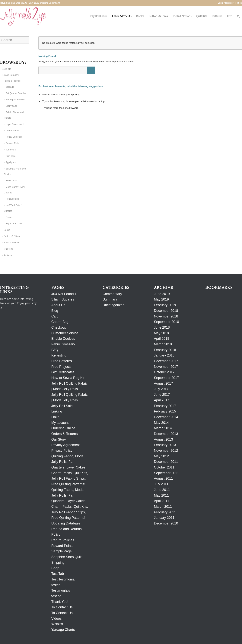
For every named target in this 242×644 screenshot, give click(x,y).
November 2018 (166, 316)
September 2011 (166, 473)
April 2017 (162, 400)
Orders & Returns (65, 434)
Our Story (59, 439)
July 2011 (161, 484)
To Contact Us (62, 607)
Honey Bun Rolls (14, 137)
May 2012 (161, 456)
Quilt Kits (8, 249)
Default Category (10, 75)
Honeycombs (12, 199)
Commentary (112, 294)
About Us (58, 305)
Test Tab (58, 574)
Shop (55, 568)
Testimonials (61, 590)
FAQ (55, 350)
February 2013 (165, 445)
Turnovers (11, 150)
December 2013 (166, 434)
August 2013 (163, 439)
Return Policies (63, 540)
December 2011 (166, 462)
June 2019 (162, 294)
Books (7, 230)
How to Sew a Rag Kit (68, 378)
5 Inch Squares (63, 299)
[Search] (238, 16)
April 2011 (162, 501)
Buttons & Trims (12, 236)
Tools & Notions (12, 243)
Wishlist (57, 624)
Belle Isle (6, 69)
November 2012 (166, 451)
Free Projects (61, 367)
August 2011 (163, 478)
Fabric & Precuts (12, 81)
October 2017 (164, 372)
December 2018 (166, 311)
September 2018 (166, 322)
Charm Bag (60, 322)
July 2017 (161, 389)
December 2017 (166, 361)
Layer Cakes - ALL (15, 124)
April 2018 (162, 339)
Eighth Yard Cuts (14, 224)
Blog (240, 3)
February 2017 (165, 406)
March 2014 (163, 428)
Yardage (10, 87)
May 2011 (161, 495)
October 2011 (164, 467)
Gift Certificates (63, 372)
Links (55, 417)
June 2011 (162, 490)
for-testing (59, 355)
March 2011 (163, 507)
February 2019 (165, 305)
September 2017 (166, 378)
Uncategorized (113, 305)
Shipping (58, 563)
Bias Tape (11, 156)
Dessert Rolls (12, 143)
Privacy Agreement (66, 445)
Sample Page (62, 551)
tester (56, 585)
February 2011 (165, 512)
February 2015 (165, 411)
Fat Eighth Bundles (15, 100)
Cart (55, 316)
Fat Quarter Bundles (16, 93)
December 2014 (166, 417)
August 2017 (163, 383)
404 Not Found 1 (64, 294)
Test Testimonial (63, 579)
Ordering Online (63, 428)
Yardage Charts (63, 630)
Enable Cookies (63, 339)
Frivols (9, 217)
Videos (57, 619)
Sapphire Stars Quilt (67, 557)
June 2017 (162, 395)
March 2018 (163, 344)
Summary (110, 299)
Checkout (59, 327)
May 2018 (161, 333)
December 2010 (166, 523)
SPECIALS (11, 181)
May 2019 (161, 299)
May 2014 (161, 423)
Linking (57, 411)
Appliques (11, 162)
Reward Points (62, 546)
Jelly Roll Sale (62, 406)
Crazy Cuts (11, 106)
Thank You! (60, 602)
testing (56, 596)
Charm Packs (12, 131)
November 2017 (166, 367)
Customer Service (65, 333)
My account (60, 423)
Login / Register (226, 3)
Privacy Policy (62, 451)
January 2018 (164, 355)
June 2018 (162, 327)
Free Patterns (62, 361)
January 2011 (164, 518)
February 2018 (165, 350)
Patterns (8, 255)
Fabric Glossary (63, 344)
